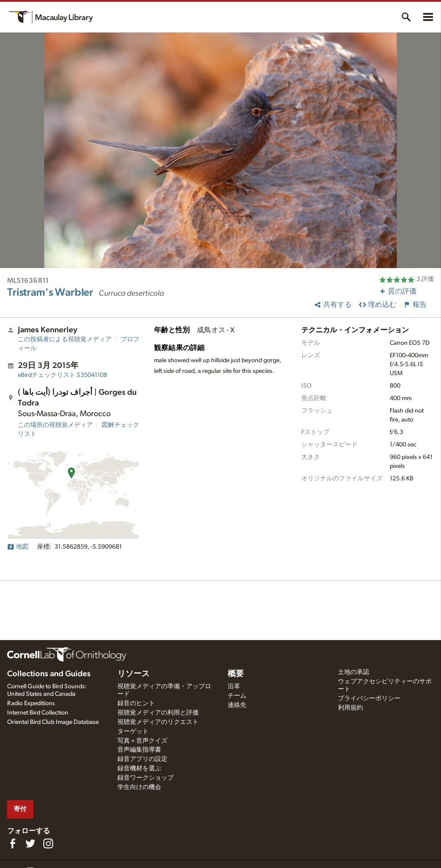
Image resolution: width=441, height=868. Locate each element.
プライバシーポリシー (369, 699)
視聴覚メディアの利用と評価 (158, 713)
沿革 (234, 686)
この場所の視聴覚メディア (55, 425)
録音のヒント (136, 703)
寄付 (20, 809)
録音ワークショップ (146, 778)
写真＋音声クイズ (142, 741)
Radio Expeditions (31, 703)
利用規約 (350, 708)
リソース (133, 674)
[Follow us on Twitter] (30, 843)
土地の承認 (354, 672)
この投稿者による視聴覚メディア (65, 339)
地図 (18, 547)
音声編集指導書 (139, 750)
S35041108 (62, 375)
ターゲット (133, 732)
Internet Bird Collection (38, 713)
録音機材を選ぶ (139, 769)
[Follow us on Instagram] (48, 843)
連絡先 (237, 705)
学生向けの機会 (139, 787)
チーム (237, 696)
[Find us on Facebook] (12, 843)
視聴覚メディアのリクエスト (158, 722)
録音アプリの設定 (142, 759)
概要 (236, 674)
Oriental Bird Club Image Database (53, 722)
